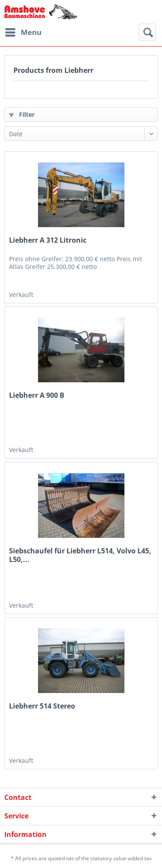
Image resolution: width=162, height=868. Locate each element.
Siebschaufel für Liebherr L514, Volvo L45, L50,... (80, 555)
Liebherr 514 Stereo (42, 706)
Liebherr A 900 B (37, 395)
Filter (22, 114)
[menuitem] (23, 32)
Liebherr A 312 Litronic (48, 240)
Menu (23, 31)
